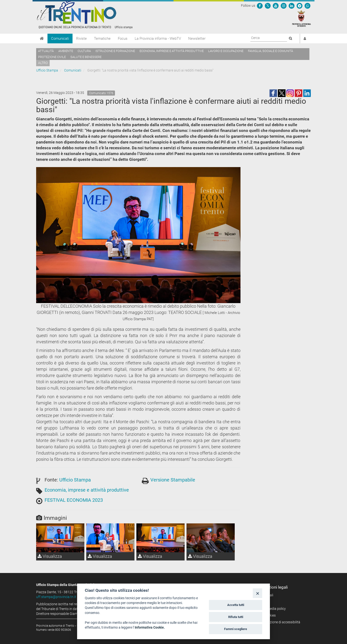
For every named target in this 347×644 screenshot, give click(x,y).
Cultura (84, 51)
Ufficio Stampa (47, 70)
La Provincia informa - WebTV (158, 39)
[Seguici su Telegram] (300, 6)
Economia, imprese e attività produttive (172, 51)
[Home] (42, 39)
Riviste (81, 39)
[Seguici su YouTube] (276, 6)
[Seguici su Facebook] (260, 6)
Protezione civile (52, 57)
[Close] (257, 593)
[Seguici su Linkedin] (292, 6)
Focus (123, 39)
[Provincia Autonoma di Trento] (301, 18)
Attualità (46, 51)
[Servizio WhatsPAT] (307, 6)
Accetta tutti (236, 605)
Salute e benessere (86, 57)
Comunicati (60, 39)
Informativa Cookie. (150, 627)
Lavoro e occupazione (226, 51)
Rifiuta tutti (236, 617)
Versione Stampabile (173, 480)
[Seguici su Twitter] (268, 6)
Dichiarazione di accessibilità (279, 622)
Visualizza (50, 556)
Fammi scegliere (236, 629)
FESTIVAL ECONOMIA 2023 (74, 500)
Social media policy (272, 609)
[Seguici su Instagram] (284, 6)
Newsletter (197, 39)
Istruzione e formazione (115, 51)
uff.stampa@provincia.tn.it (56, 597)
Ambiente (66, 51)
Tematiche (102, 39)
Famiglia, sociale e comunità (270, 51)
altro (43, 63)
